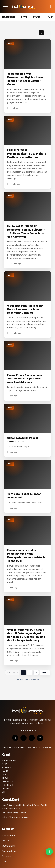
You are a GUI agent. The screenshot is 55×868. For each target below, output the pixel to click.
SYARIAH (39, 17)
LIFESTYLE (7, 782)
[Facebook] (32, 738)
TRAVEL (6, 778)
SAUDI (5, 771)
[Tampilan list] (48, 33)
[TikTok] (40, 738)
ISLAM (5, 789)
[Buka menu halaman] (5, 6)
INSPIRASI (7, 785)
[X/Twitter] (23, 738)
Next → (45, 673)
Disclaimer (7, 856)
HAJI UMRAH (10, 17)
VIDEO (5, 792)
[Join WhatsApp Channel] (49, 852)
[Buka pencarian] (50, 6)
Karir (4, 862)
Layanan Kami (8, 846)
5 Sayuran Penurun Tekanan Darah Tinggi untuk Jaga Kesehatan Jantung (25, 309)
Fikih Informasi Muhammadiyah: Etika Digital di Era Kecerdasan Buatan (27, 153)
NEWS (25, 17)
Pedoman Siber (9, 851)
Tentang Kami (8, 836)
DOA (4, 775)
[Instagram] (15, 738)
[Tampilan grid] (41, 33)
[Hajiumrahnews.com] (24, 6)
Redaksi (5, 841)
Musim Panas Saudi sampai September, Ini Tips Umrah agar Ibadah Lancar (25, 379)
